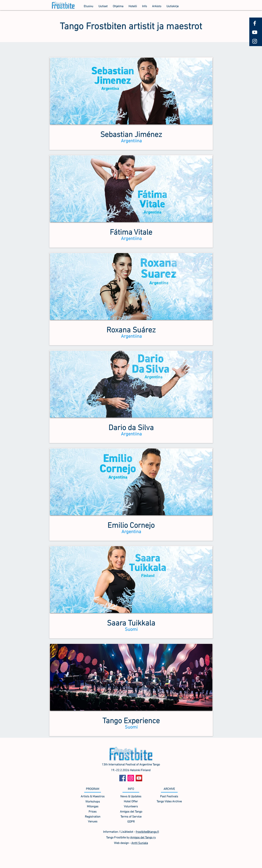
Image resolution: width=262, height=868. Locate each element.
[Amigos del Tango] (131, 812)
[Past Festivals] (169, 797)
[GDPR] (131, 822)
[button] (118, 7)
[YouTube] (139, 778)
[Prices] (93, 812)
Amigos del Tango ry (143, 838)
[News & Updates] (131, 797)
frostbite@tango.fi (147, 832)
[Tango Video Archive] (169, 802)
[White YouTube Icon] (255, 32)
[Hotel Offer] (131, 802)
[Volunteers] (131, 807)
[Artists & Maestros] (93, 797)
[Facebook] (123, 778)
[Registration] (93, 817)
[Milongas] (93, 807)
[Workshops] (93, 802)
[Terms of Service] (131, 817)
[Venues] (93, 822)
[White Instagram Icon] (255, 41)
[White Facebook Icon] (255, 23)
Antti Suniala (140, 843)
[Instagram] (131, 778)
